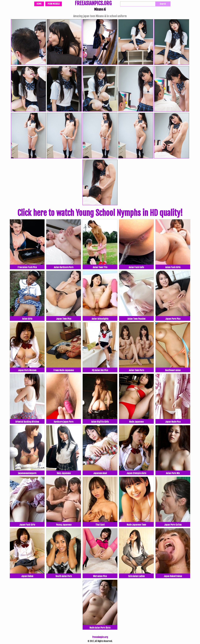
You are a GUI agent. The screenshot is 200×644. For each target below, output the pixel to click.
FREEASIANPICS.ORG (93, 4)
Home (39, 4)
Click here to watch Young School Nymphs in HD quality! (100, 213)
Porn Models (54, 4)
